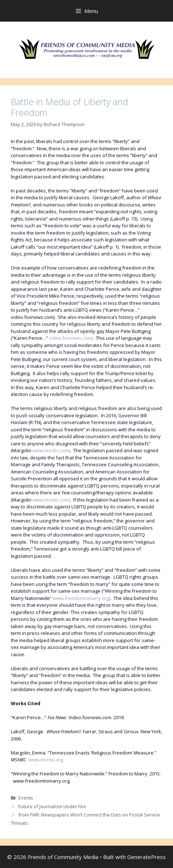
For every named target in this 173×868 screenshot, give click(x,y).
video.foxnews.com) (71, 338)
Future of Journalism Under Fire (52, 806)
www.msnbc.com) (51, 450)
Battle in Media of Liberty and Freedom (69, 107)
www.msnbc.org (46, 760)
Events (26, 798)
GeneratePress (147, 857)
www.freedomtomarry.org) (81, 598)
